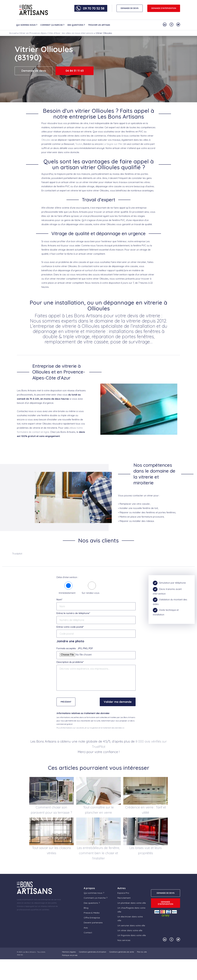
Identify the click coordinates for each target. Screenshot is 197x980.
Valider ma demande (118, 702)
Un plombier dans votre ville (132, 903)
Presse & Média (92, 913)
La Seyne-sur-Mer (113, 144)
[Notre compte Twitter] (178, 24)
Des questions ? (76, 25)
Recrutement (124, 898)
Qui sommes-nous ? (27, 25)
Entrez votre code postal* (70, 627)
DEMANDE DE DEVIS (130, 8)
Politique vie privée (70, 955)
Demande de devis (34, 71)
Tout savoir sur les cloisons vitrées (51, 850)
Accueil (13, 33)
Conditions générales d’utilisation (93, 952)
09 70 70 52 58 (94, 8)
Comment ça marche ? (52, 25)
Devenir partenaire (93, 923)
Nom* (59, 600)
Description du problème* (70, 662)
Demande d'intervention (164, 8)
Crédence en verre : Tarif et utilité (146, 810)
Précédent (66, 702)
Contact (88, 933)
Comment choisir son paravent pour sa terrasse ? (51, 810)
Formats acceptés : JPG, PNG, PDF (75, 648)
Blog (86, 908)
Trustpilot (17, 554)
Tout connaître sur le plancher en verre (98, 810)
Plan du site (142, 952)
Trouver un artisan (99, 25)
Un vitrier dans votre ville (130, 930)
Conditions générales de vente (122, 952)
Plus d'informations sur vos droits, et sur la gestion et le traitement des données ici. (91, 728)
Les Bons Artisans (29, 952)
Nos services (124, 940)
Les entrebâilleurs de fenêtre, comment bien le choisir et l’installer (98, 853)
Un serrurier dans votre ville (131, 925)
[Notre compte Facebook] (171, 24)
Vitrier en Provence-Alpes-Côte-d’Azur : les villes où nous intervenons (56, 33)
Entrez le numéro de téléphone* (73, 613)
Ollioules (46, 140)
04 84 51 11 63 (75, 71)
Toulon (79, 144)
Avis (86, 928)
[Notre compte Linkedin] (165, 24)
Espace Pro (123, 893)
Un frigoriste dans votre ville (132, 935)
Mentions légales (69, 952)
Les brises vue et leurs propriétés (146, 850)
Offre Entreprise (92, 918)
